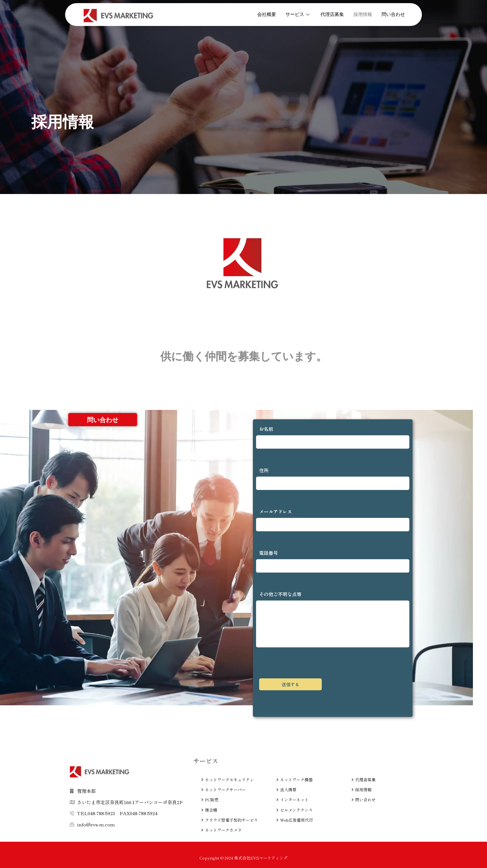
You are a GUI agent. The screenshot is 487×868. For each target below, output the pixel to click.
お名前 (333, 437)
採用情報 (363, 14)
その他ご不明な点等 (333, 619)
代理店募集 (332, 14)
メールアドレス (333, 520)
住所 (333, 478)
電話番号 (333, 561)
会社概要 (267, 14)
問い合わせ (393, 14)
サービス (298, 14)
